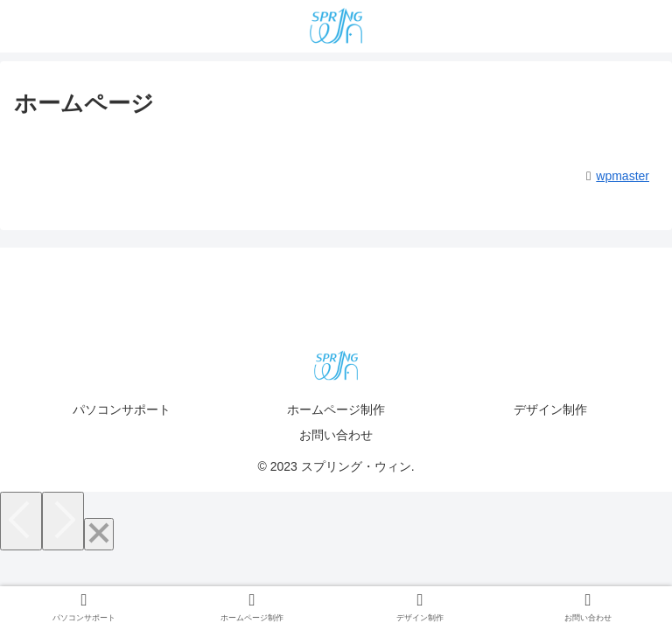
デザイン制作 (550, 409)
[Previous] (21, 521)
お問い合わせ (336, 435)
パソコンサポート (122, 409)
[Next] (63, 521)
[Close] (99, 534)
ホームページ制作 (336, 409)
